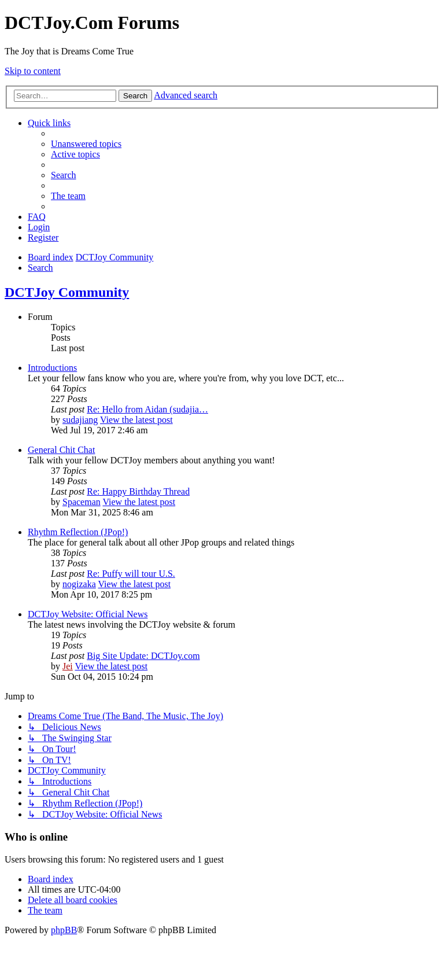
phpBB (64, 930)
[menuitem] (86, 144)
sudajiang (80, 420)
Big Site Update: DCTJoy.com (143, 656)
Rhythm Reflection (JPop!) (78, 532)
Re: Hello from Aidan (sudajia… (147, 409)
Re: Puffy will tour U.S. (131, 574)
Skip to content (33, 71)
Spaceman (82, 502)
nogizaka (79, 584)
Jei (68, 666)
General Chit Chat (61, 450)
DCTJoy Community (67, 292)
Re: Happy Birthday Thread (138, 491)
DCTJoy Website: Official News (88, 614)
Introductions (52, 368)
